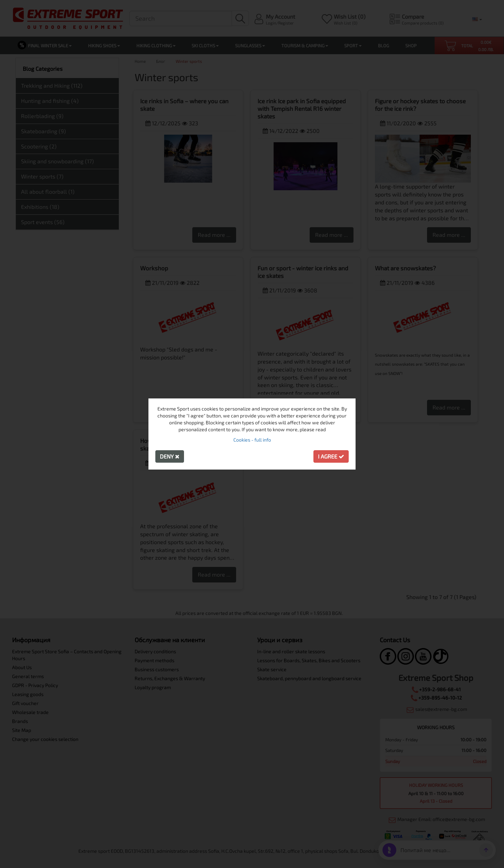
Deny (170, 456)
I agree (331, 456)
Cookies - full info (252, 440)
